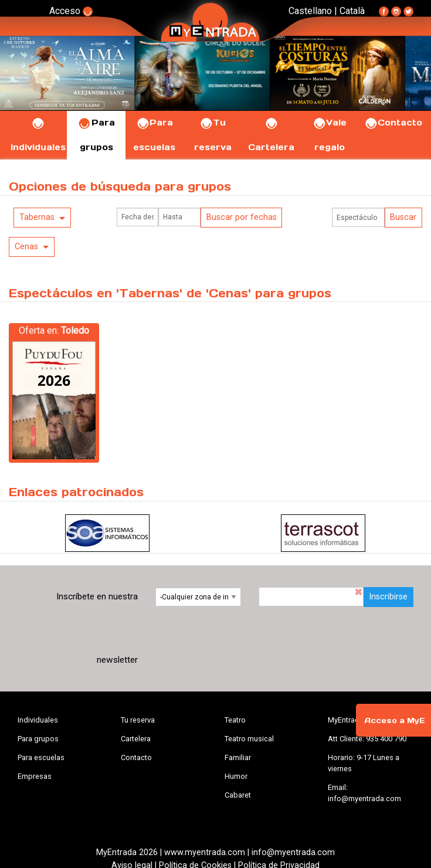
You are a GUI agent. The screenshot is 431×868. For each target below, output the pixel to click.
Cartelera (136, 739)
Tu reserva (138, 720)
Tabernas (37, 217)
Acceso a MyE (395, 720)
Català (352, 11)
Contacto (393, 123)
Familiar (238, 757)
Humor (236, 776)
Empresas (35, 776)
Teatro (235, 720)
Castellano (310, 11)
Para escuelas (41, 757)
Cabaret (238, 795)
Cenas (26, 247)
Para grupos (38, 739)
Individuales (38, 720)
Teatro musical (249, 739)
